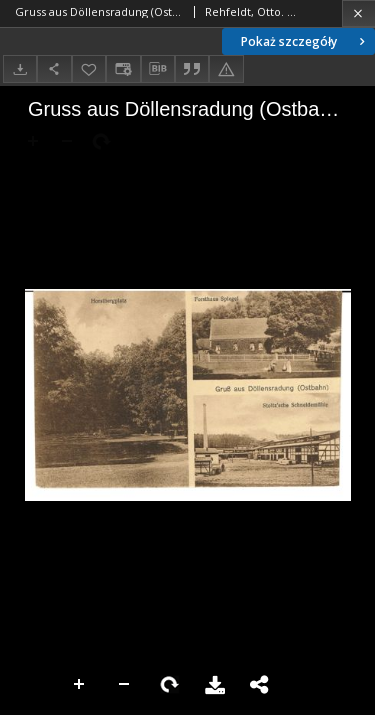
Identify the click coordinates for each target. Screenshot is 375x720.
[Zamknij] (358, 13)
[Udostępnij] (54, 68)
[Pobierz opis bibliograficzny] (158, 69)
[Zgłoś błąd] (226, 68)
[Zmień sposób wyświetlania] (123, 68)
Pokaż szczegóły (305, 41)
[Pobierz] (20, 68)
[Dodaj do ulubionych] (89, 68)
